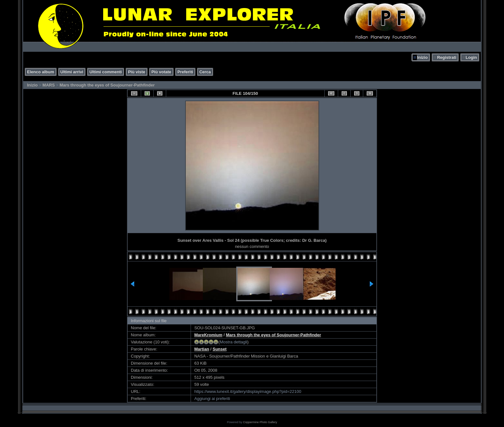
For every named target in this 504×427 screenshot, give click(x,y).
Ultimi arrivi (72, 72)
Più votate (161, 72)
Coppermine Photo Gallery (260, 422)
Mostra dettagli (234, 342)
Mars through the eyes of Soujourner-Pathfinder (107, 85)
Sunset (219, 349)
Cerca (205, 72)
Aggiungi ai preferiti (212, 399)
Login (471, 57)
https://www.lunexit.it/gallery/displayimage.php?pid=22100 (248, 391)
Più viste (136, 72)
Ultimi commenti (106, 72)
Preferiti (185, 72)
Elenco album (41, 72)
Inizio (422, 57)
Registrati (447, 57)
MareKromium (208, 335)
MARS (49, 85)
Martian (202, 349)
